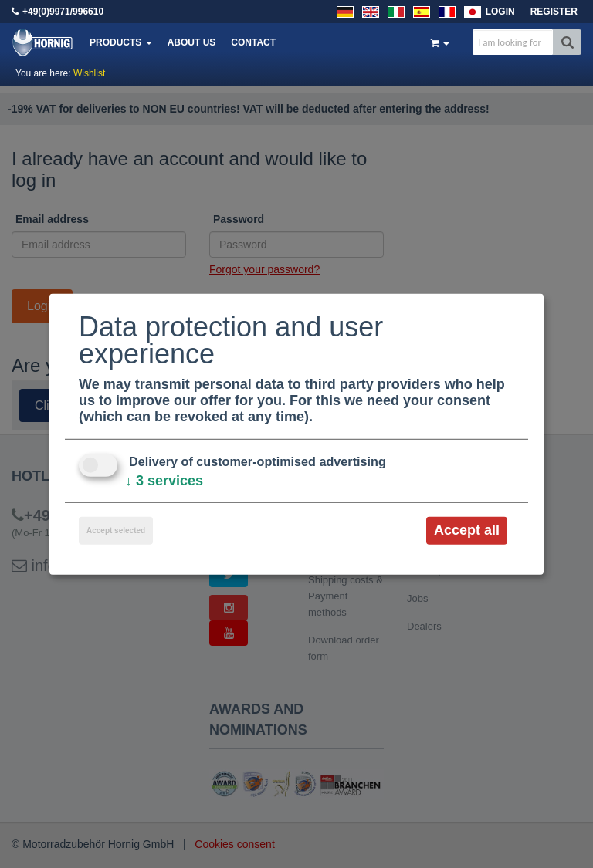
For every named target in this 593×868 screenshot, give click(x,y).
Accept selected (116, 530)
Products (121, 42)
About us (192, 42)
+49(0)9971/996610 (63, 12)
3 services (164, 481)
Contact (253, 42)
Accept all (467, 530)
